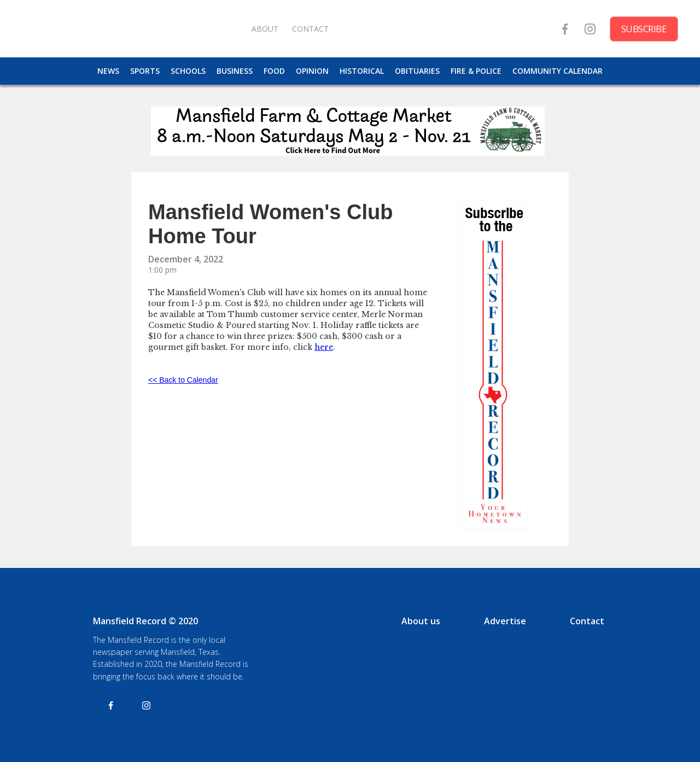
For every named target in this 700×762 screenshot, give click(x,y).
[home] (131, 29)
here (324, 347)
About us (421, 621)
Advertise (505, 621)
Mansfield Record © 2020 (145, 621)
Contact (587, 621)
